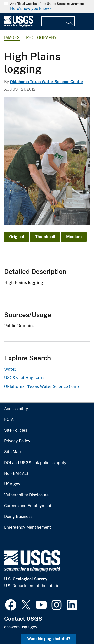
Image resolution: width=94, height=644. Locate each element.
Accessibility (16, 409)
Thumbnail (45, 237)
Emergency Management (27, 527)
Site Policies (16, 430)
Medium (74, 237)
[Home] (19, 26)
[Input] (58, 21)
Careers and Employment (28, 506)
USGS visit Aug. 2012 (24, 378)
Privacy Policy (17, 441)
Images (12, 38)
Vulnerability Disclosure (26, 495)
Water (10, 369)
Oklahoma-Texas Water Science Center (47, 82)
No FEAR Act (16, 474)
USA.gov (12, 484)
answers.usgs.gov (21, 627)
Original (17, 237)
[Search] (70, 21)
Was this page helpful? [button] (49, 639)
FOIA (9, 420)
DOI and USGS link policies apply (35, 463)
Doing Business (18, 517)
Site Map (12, 452)
